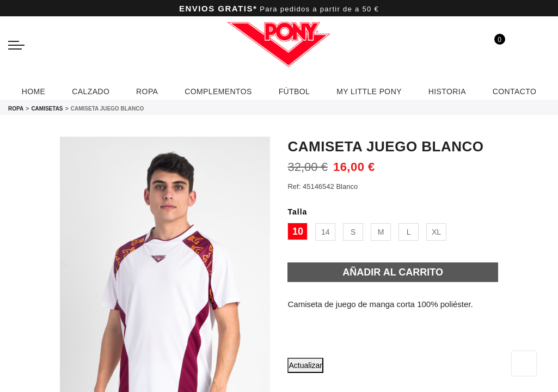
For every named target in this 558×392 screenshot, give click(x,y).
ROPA (136, 90)
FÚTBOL (295, 90)
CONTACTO (531, 90)
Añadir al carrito (393, 272)
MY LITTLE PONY (375, 90)
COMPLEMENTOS (213, 90)
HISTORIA (459, 91)
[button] (384, 355)
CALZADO (77, 90)
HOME (16, 90)
